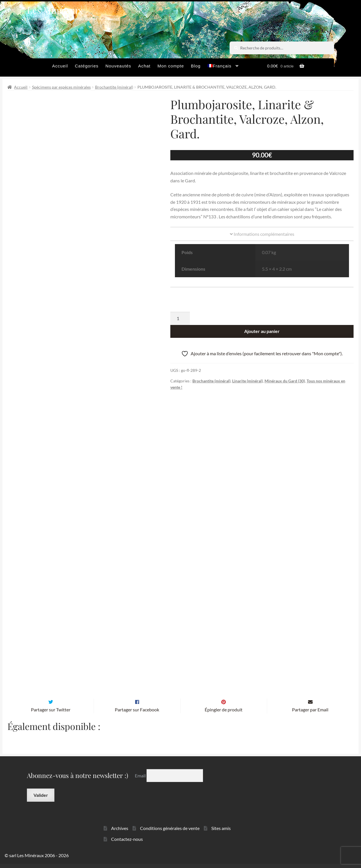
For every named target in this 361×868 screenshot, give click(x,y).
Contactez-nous (127, 843)
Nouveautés (118, 66)
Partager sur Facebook (137, 714)
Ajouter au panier (262, 331)
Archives (120, 832)
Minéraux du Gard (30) (285, 381)
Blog (196, 66)
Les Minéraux (55, 10)
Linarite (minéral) (247, 381)
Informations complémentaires (262, 234)
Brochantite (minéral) (114, 87)
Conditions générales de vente (170, 832)
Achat (144, 66)
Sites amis (221, 832)
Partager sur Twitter (51, 714)
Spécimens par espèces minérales (61, 87)
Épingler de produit (224, 714)
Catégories (87, 66)
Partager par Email (310, 714)
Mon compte (171, 66)
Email (141, 780)
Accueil (60, 66)
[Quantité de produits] (180, 318)
